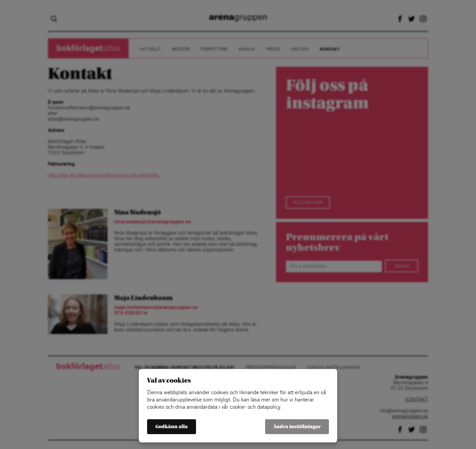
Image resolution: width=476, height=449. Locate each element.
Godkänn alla (172, 427)
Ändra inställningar (297, 427)
